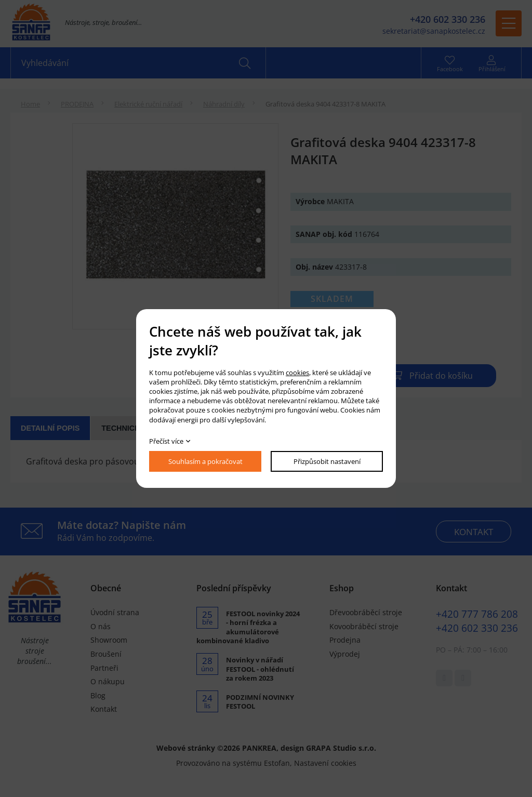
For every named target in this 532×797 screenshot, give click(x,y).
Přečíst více (166, 441)
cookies (297, 373)
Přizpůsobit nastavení (327, 461)
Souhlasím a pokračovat (205, 461)
